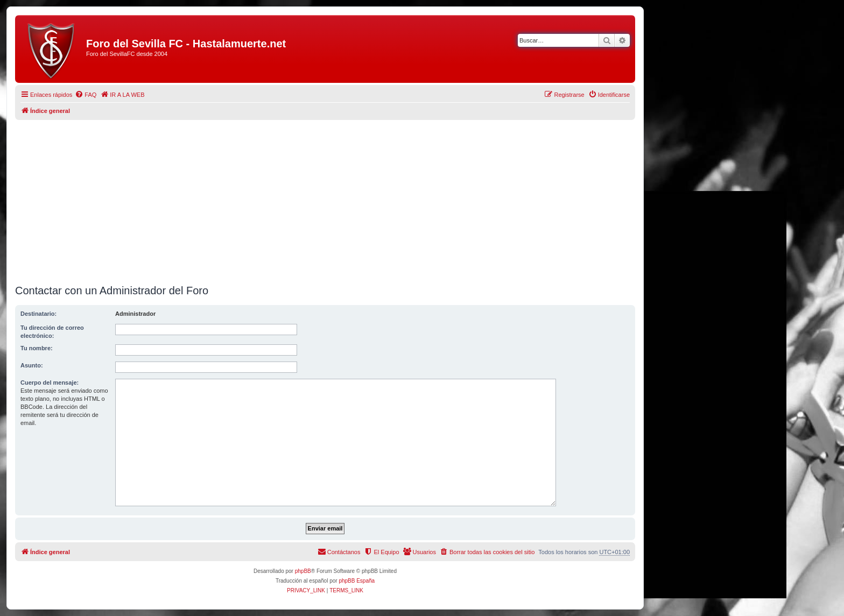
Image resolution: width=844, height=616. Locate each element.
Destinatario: (38, 314)
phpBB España (357, 581)
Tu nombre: (37, 348)
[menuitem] (86, 95)
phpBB (303, 571)
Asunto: (32, 365)
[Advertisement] (325, 198)
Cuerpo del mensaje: (50, 383)
